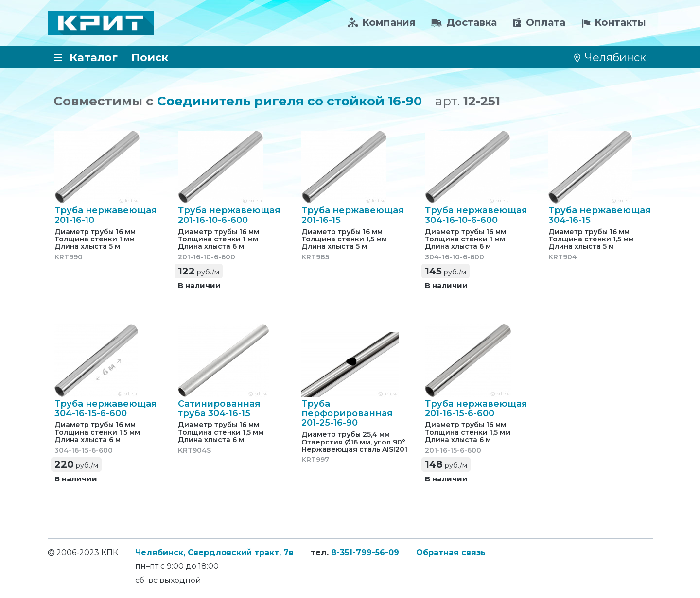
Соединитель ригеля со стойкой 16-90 (289, 101)
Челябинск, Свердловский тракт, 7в (214, 553)
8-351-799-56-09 (365, 553)
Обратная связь (451, 553)
